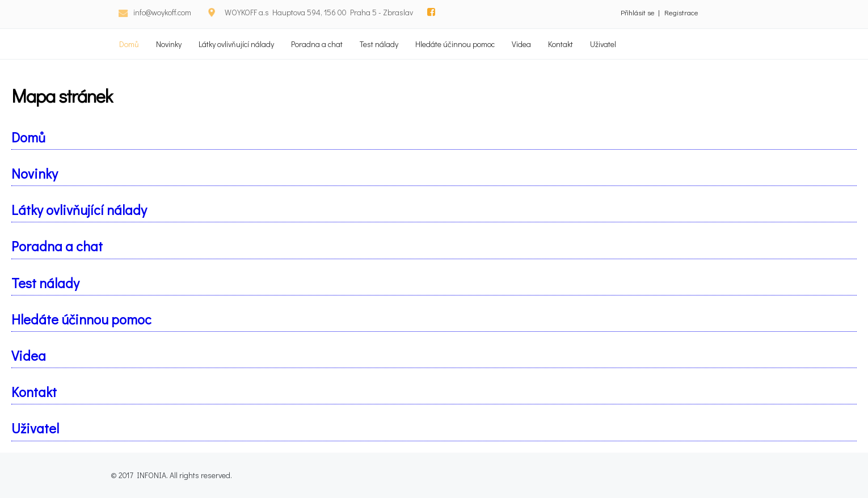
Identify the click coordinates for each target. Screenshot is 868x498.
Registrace (681, 12)
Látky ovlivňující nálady (236, 44)
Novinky (169, 44)
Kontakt (561, 44)
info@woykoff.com (162, 12)
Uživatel (603, 44)
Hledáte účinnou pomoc (455, 44)
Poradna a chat (317, 44)
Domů (129, 44)
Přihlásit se (638, 12)
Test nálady (379, 44)
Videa (521, 44)
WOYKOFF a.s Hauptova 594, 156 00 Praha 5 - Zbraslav (319, 12)
